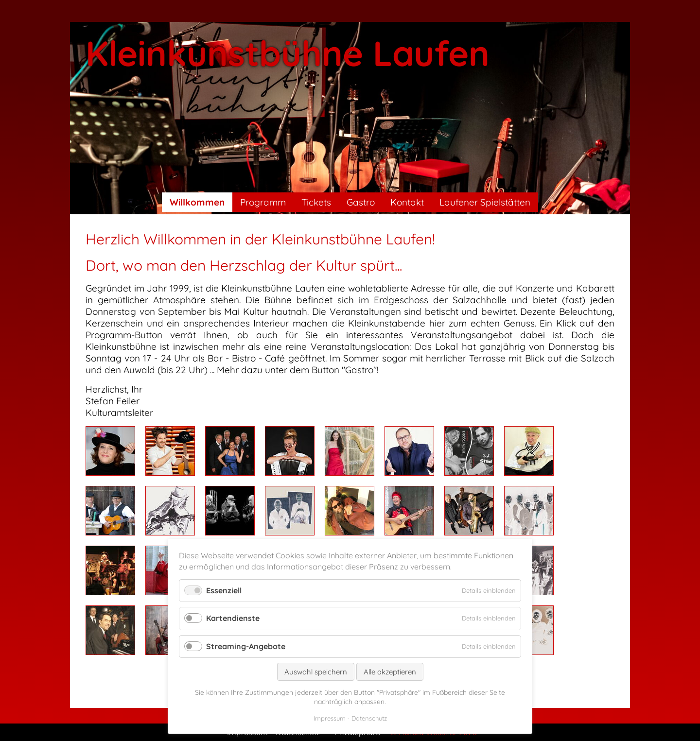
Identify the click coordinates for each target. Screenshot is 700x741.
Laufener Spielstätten (485, 202)
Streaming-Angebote (246, 646)
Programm (263, 202)
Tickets (316, 202)
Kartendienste (233, 618)
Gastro (361, 202)
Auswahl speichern (316, 672)
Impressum (330, 718)
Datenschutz (369, 718)
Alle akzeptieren (390, 672)
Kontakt (407, 202)
